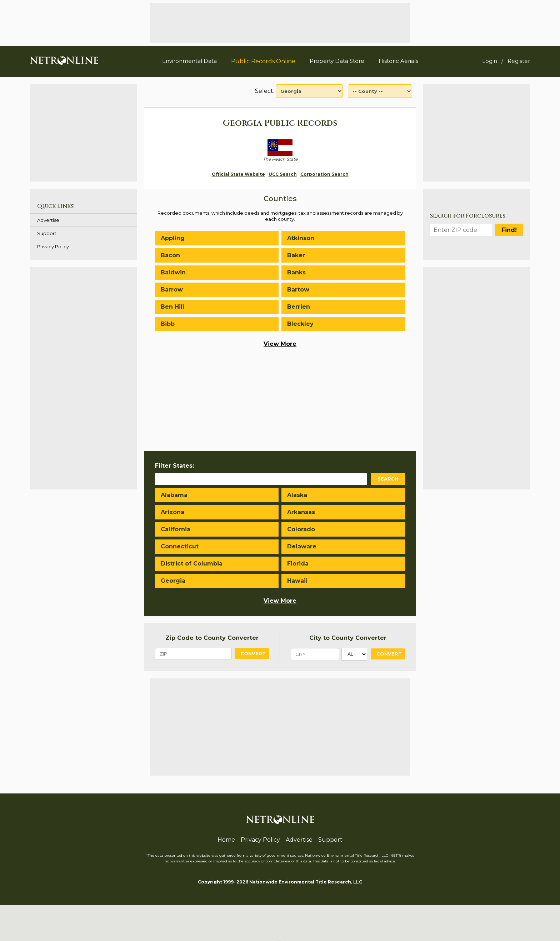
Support (47, 233)
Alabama (174, 495)
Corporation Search (324, 174)
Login (490, 61)
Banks (296, 272)
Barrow (172, 290)
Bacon (170, 255)
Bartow (298, 290)
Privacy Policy (53, 247)
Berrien (299, 307)
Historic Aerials (398, 61)
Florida (298, 564)
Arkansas (301, 512)
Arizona (172, 512)
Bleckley (300, 324)
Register (519, 61)
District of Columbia (192, 564)
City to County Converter (348, 638)
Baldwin (173, 272)
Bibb (168, 324)
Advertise (48, 220)
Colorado (301, 529)
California (176, 529)
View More (280, 344)
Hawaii (297, 581)
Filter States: (174, 466)
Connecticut (180, 546)
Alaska (297, 495)
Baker (296, 255)
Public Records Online (263, 61)
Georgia (173, 581)
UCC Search (283, 174)
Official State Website (238, 174)
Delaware (302, 546)
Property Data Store (337, 61)
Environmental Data (189, 61)
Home (226, 840)
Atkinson (301, 238)
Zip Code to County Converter (212, 638)
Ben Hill (172, 307)
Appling (173, 238)
